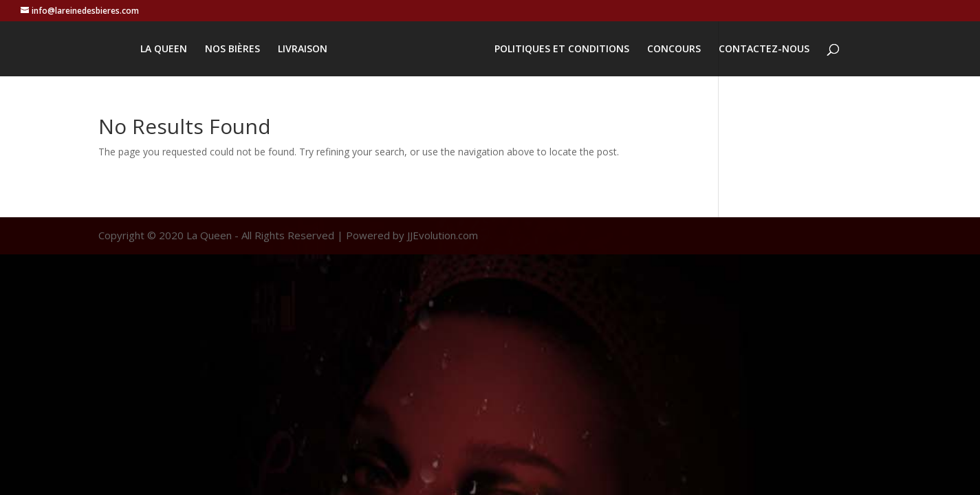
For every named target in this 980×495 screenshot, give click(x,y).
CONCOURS (674, 49)
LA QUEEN (164, 49)
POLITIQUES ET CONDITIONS (562, 49)
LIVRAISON (303, 49)
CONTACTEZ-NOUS (764, 49)
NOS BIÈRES (232, 49)
